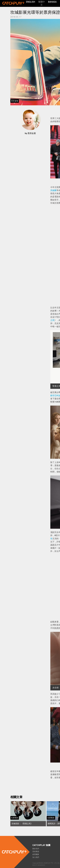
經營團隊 (36, 854)
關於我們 (36, 849)
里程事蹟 (36, 852)
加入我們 (36, 857)
